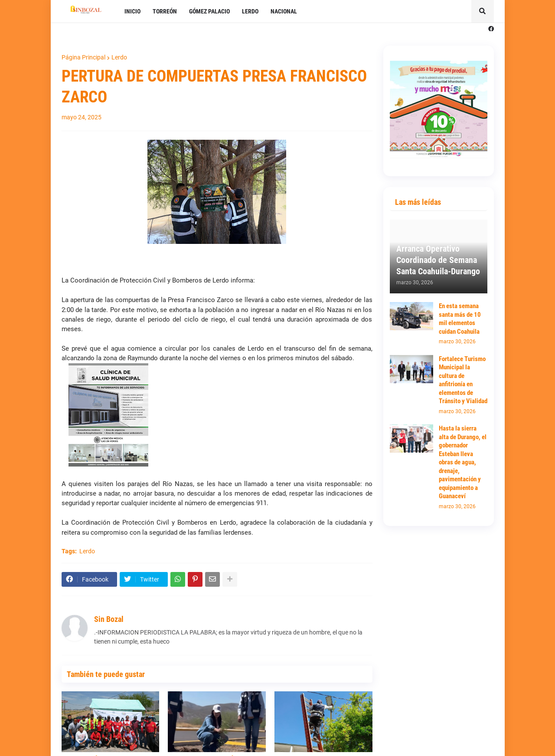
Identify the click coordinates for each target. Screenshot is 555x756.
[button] (483, 11)
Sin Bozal (109, 619)
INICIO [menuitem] (132, 11)
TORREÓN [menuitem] (165, 11)
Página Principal (83, 57)
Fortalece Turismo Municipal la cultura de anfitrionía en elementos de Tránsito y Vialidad (463, 380)
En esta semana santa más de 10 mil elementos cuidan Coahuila (460, 319)
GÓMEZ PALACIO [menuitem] (209, 11)
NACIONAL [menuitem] (284, 11)
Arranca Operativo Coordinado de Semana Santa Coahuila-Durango (438, 260)
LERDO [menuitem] (250, 11)
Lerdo (119, 57)
